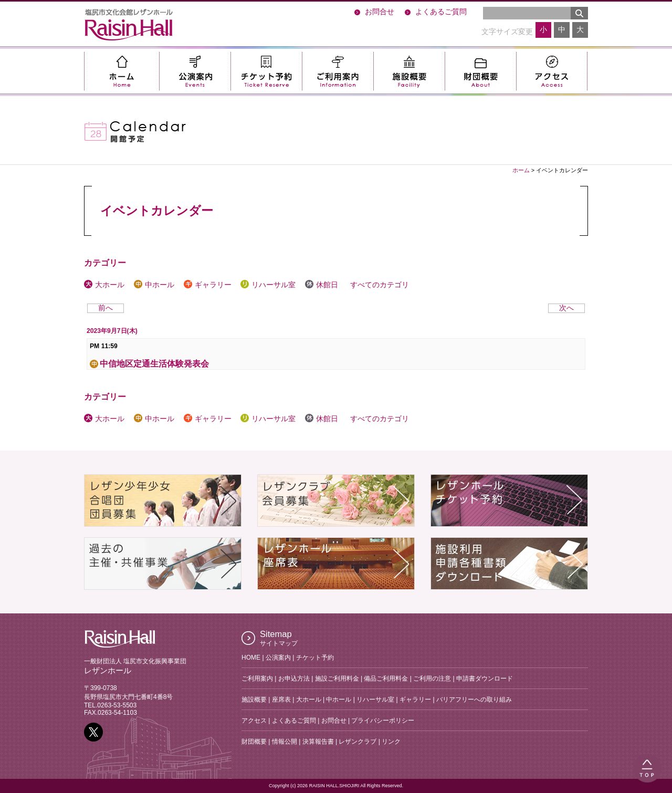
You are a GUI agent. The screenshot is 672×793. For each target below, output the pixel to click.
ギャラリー (208, 285)
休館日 (322, 285)
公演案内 (195, 71)
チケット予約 (266, 71)
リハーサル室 (268, 285)
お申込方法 (294, 679)
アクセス (552, 71)
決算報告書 (318, 742)
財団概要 (480, 71)
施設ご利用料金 (337, 679)
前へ (106, 308)
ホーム (122, 71)
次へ (566, 308)
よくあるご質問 (441, 12)
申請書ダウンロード (485, 679)
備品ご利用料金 (386, 679)
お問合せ (380, 12)
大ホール (104, 285)
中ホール (154, 285)
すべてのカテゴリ (378, 285)
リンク (391, 742)
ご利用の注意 (432, 679)
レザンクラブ (358, 742)
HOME (251, 658)
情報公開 (285, 742)
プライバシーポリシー (383, 721)
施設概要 (409, 71)
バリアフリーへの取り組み (474, 700)
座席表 (281, 700)
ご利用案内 (338, 71)
